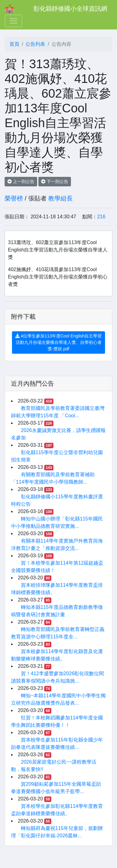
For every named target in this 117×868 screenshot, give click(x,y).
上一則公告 (21, 181)
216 (101, 217)
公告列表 (35, 44)
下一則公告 (55, 181)
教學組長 (60, 198)
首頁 (14, 44)
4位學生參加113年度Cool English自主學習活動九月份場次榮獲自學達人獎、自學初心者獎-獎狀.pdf (59, 342)
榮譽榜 (14, 198)
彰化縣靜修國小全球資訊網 (70, 9)
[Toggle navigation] (14, 21)
